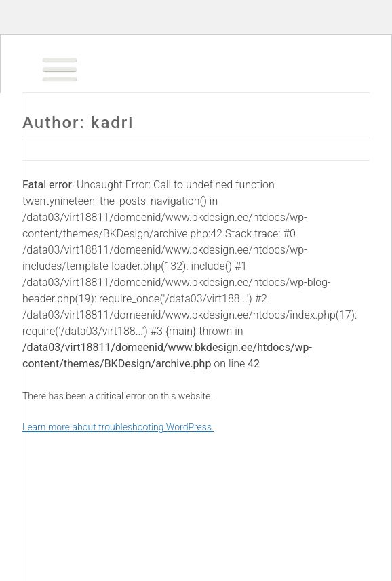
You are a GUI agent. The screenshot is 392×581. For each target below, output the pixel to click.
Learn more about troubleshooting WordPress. (118, 427)
